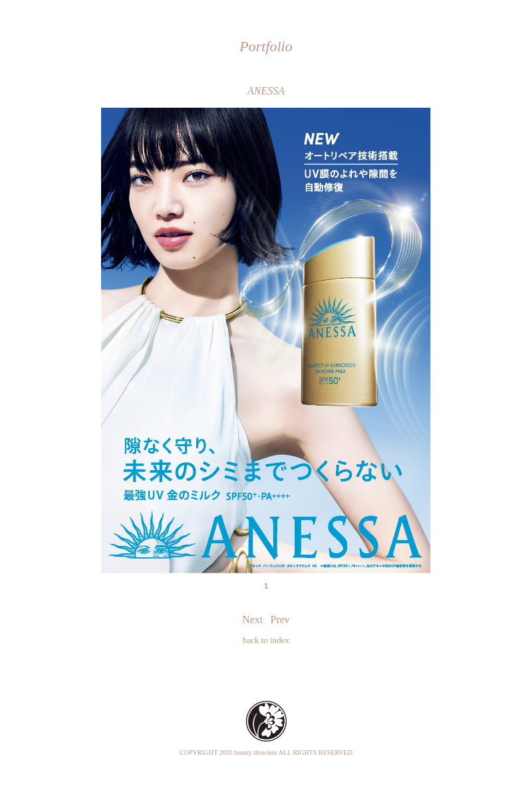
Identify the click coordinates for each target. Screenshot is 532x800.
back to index (266, 640)
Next (252, 619)
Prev (280, 619)
